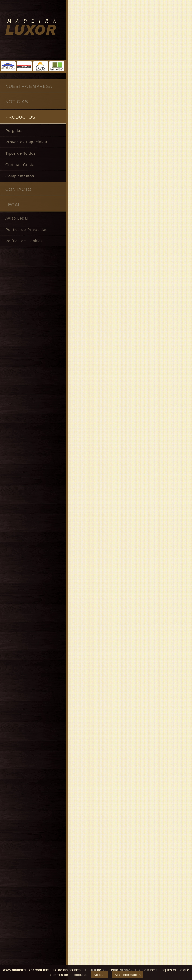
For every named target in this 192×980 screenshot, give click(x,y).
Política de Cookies (24, 241)
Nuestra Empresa (29, 86)
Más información (128, 975)
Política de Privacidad (27, 230)
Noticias (17, 102)
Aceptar (100, 975)
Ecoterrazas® (24, 66)
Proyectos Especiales (26, 142)
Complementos (20, 176)
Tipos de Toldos (21, 153)
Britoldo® (57, 66)
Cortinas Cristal (21, 165)
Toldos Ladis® (41, 66)
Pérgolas (14, 131)
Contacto (18, 189)
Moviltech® (8, 66)
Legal (13, 205)
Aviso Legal (17, 218)
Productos (20, 117)
